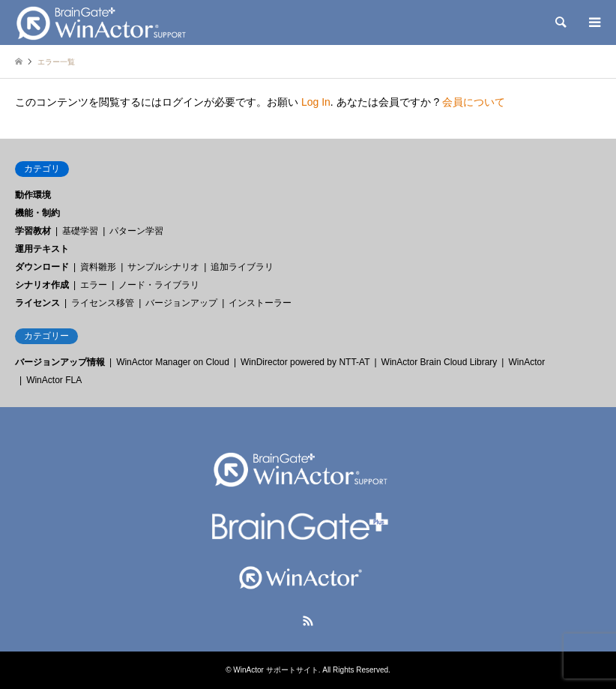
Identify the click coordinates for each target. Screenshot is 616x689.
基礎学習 (80, 231)
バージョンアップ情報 (60, 362)
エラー (94, 285)
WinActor (526, 362)
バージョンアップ (181, 303)
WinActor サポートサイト (275, 670)
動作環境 (33, 195)
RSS (308, 621)
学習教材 (33, 231)
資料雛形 (98, 267)
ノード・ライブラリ (159, 285)
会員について (474, 102)
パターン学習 (136, 231)
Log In (316, 102)
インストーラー (260, 303)
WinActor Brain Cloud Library (440, 362)
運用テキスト (42, 249)
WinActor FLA (54, 380)
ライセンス (37, 303)
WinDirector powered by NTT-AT (305, 362)
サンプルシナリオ (163, 267)
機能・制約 (37, 213)
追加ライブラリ (242, 267)
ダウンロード (42, 267)
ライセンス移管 (103, 303)
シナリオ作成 (42, 285)
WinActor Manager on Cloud (173, 362)
